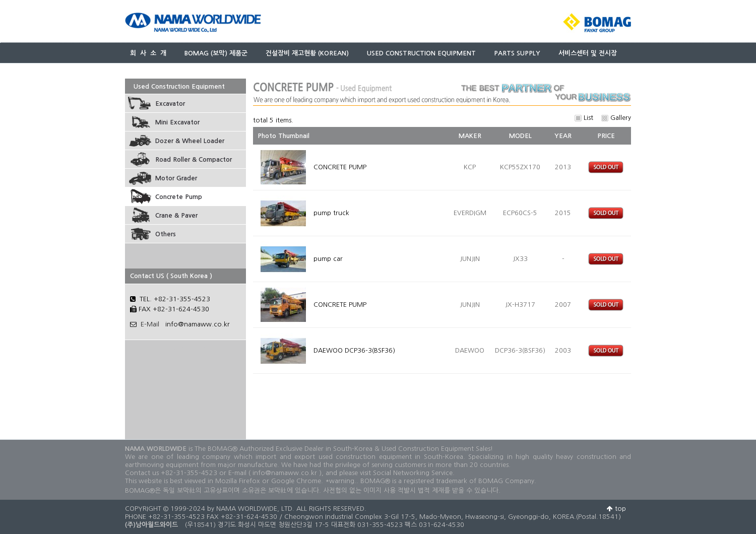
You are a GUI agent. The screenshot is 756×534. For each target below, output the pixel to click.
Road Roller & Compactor (194, 159)
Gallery (616, 118)
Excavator (170, 104)
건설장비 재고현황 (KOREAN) (307, 53)
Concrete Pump (179, 197)
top (616, 509)
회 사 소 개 (148, 53)
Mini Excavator (177, 122)
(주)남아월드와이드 (151, 525)
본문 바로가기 (0, 0)
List (584, 118)
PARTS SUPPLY (517, 53)
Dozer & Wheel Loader (190, 141)
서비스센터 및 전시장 (588, 53)
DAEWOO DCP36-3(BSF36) (355, 350)
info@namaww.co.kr (198, 324)
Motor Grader (176, 178)
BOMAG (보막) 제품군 (216, 53)
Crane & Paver (176, 215)
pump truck (332, 213)
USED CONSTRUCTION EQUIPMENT (421, 53)
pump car (329, 259)
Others (166, 234)
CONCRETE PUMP (341, 167)
